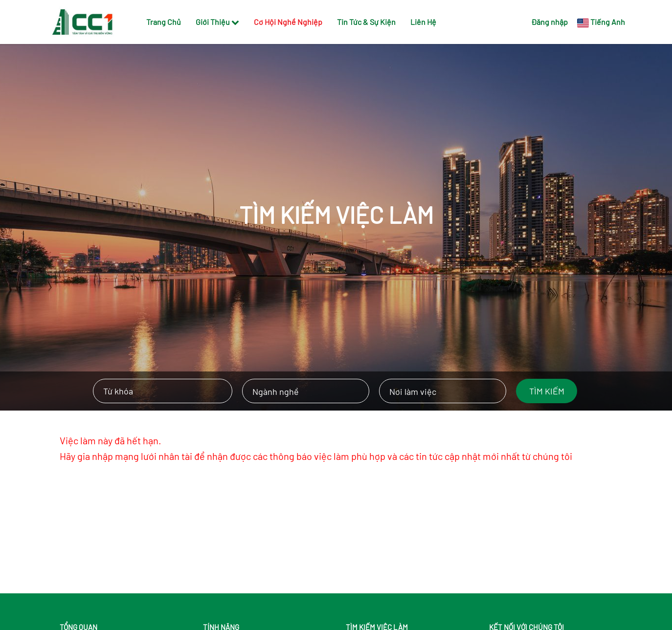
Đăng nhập (549, 22)
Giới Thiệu (217, 22)
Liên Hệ (423, 22)
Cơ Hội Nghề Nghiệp (288, 22)
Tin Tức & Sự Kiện (366, 22)
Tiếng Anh (608, 22)
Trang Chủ (164, 22)
